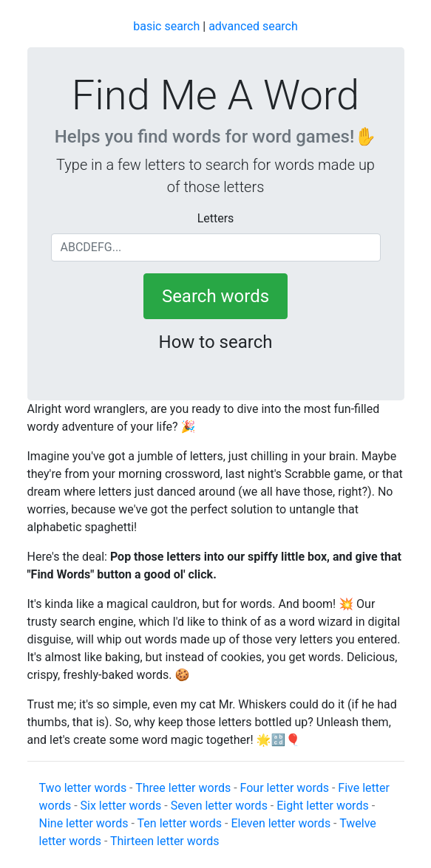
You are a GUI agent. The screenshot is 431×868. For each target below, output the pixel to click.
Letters (216, 218)
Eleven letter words (281, 823)
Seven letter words (219, 806)
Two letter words (83, 788)
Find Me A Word (215, 95)
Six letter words (121, 806)
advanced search (253, 26)
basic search (166, 26)
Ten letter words (180, 823)
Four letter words (285, 788)
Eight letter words (322, 806)
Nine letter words (84, 823)
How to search (216, 342)
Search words (215, 296)
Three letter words (183, 788)
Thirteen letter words (165, 841)
